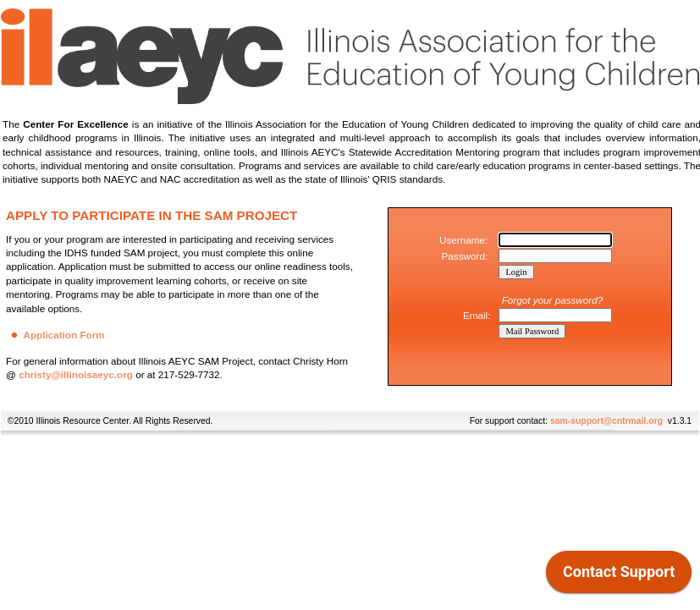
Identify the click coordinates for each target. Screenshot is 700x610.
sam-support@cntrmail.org (606, 421)
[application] (619, 576)
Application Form (64, 335)
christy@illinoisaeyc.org (76, 374)
